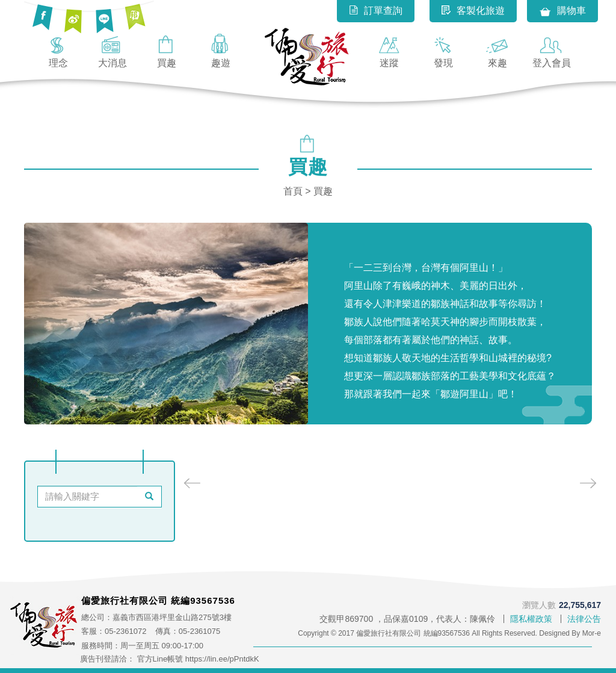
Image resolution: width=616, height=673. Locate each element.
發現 (443, 51)
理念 (58, 51)
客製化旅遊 (473, 11)
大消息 (112, 51)
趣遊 (221, 51)
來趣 (497, 51)
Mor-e (592, 633)
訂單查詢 (376, 11)
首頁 (293, 191)
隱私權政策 (531, 619)
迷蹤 (389, 51)
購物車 (562, 11)
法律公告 (584, 619)
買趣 (167, 51)
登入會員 (552, 51)
